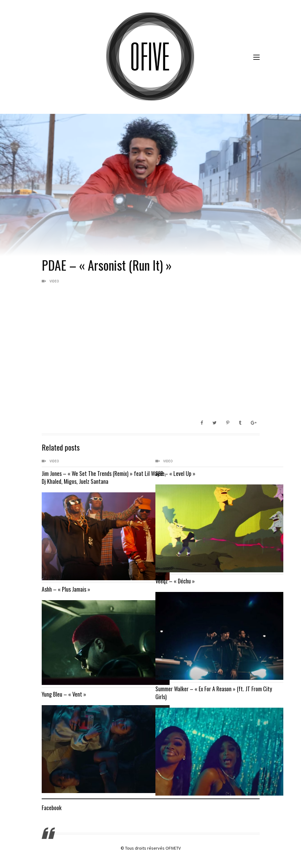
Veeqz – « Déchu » (175, 581)
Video (54, 281)
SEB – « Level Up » (175, 473)
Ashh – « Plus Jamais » (66, 589)
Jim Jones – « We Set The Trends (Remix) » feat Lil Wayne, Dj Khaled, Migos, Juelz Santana (93, 477)
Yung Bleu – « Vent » (64, 694)
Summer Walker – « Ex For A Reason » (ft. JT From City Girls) (203, 693)
